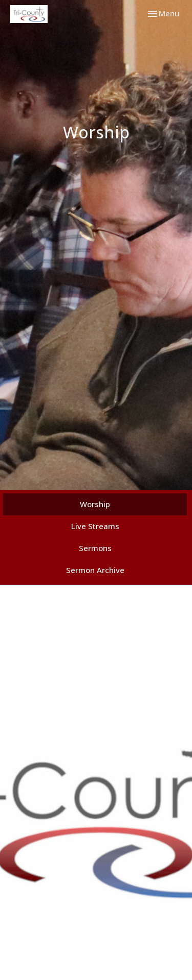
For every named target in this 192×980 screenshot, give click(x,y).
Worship (95, 504)
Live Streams (95, 526)
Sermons (95, 548)
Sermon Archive (95, 570)
